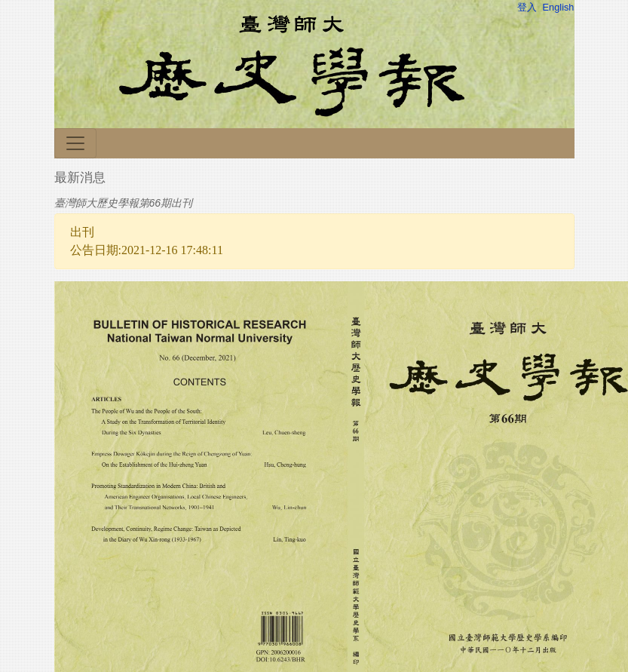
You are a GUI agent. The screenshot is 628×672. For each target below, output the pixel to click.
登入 (527, 7)
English (559, 7)
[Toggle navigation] (75, 143)
